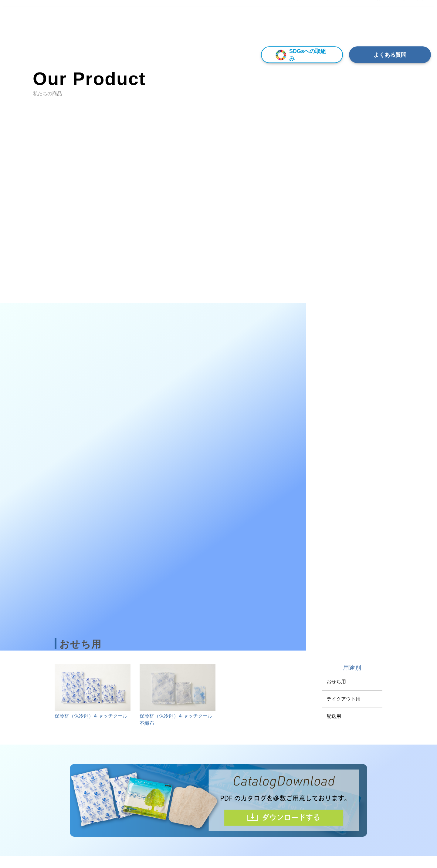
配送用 (334, 716)
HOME (236, 27)
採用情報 (357, 27)
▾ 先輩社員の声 (324, 27)
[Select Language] (404, 11)
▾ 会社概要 (261, 27)
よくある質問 (390, 55)
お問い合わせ (416, 27)
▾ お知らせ (384, 27)
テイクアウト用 (344, 699)
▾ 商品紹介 (290, 27)
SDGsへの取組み (299, 55)
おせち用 (336, 682)
